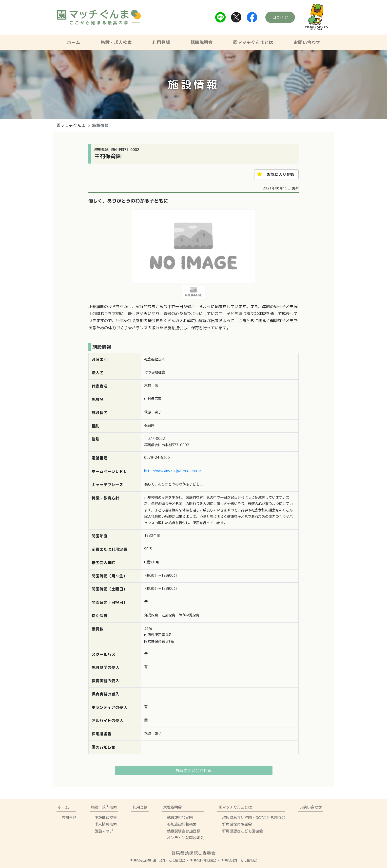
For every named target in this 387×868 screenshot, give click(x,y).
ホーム (74, 42)
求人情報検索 (106, 824)
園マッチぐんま (71, 125)
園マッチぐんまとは (253, 42)
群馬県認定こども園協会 (242, 831)
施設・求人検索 (116, 42)
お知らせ (69, 817)
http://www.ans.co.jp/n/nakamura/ (173, 471)
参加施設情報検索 (182, 824)
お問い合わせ (307, 42)
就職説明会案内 (180, 817)
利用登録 (161, 42)
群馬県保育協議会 (237, 824)
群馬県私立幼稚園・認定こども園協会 (254, 817)
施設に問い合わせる (193, 771)
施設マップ (104, 831)
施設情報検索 (106, 817)
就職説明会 (202, 42)
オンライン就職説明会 (185, 838)
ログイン (280, 17)
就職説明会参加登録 (184, 831)
